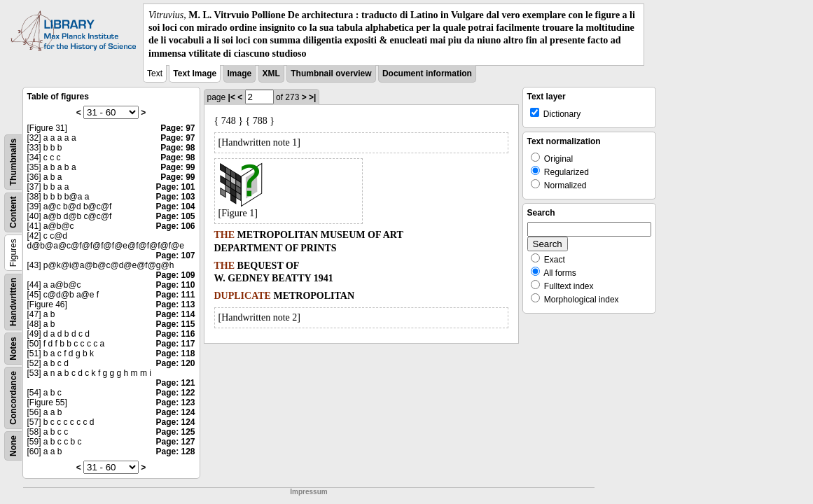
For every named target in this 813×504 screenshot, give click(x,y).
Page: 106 (175, 226)
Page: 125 (175, 432)
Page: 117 (175, 344)
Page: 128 (175, 451)
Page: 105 (175, 216)
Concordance (13, 398)
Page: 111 (175, 295)
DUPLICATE (243, 296)
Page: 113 (175, 304)
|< (232, 97)
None (13, 446)
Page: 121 (175, 383)
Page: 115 (175, 324)
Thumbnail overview (331, 73)
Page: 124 (175, 412)
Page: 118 (175, 353)
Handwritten (13, 301)
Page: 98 (178, 148)
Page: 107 (175, 255)
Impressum (308, 492)
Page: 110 (175, 285)
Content (13, 212)
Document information (427, 73)
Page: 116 (175, 334)
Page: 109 (175, 275)
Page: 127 (175, 442)
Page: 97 (178, 128)
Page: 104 (175, 206)
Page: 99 (178, 167)
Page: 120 (175, 363)
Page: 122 (175, 393)
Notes (13, 348)
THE (225, 235)
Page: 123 (175, 402)
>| (312, 97)
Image (240, 73)
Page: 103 (175, 197)
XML (271, 73)
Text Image (195, 73)
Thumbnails (13, 162)
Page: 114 (175, 314)
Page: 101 (175, 187)
